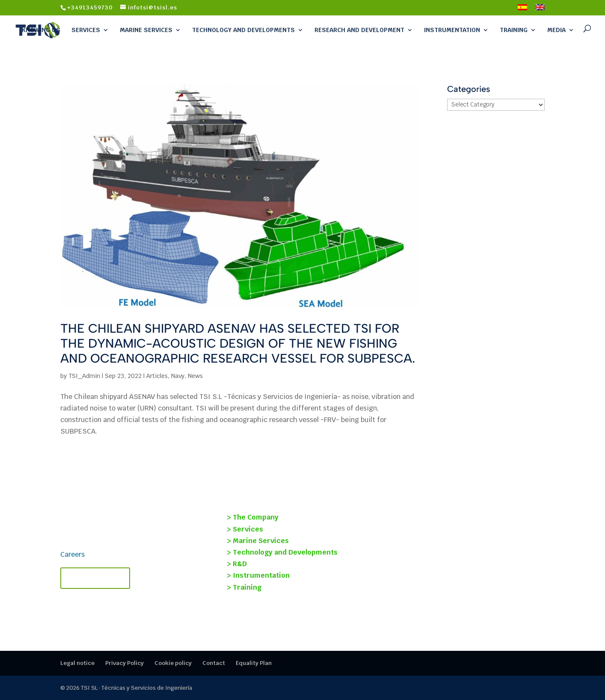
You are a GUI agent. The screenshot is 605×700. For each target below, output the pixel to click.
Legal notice (77, 663)
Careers (73, 554)
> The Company (253, 517)
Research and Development (359, 30)
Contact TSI (95, 578)
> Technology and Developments (282, 552)
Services (86, 30)
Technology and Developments (243, 30)
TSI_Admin (84, 376)
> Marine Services (258, 541)
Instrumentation (452, 30)
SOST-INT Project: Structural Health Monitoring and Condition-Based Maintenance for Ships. (456, 547)
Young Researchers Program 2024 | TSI (463, 516)
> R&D (237, 564)
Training (514, 30)
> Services (245, 529)
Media (556, 30)
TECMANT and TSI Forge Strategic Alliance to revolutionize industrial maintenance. (454, 588)
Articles (157, 376)
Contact (214, 663)
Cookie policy (173, 663)
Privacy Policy (125, 663)
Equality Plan (254, 663)
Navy (178, 376)
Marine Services (146, 30)
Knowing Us (41, 30)
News (195, 376)
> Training (244, 587)
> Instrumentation (258, 575)
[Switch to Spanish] (522, 10)
